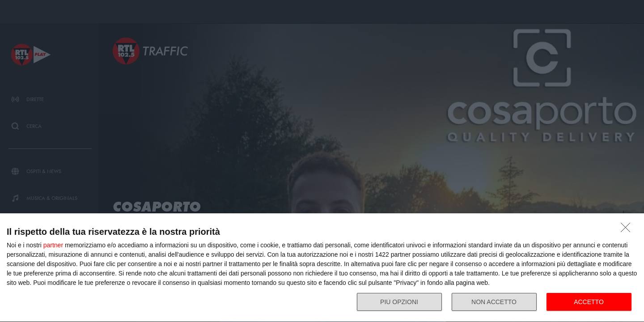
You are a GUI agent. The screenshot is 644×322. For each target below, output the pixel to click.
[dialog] (322, 268)
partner (53, 245)
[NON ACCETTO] (628, 230)
